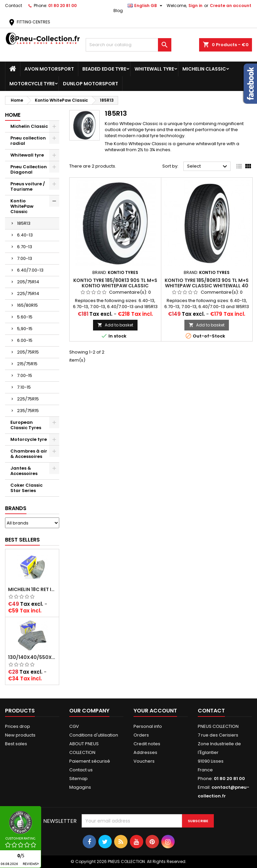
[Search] (128, 45)
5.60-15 (25, 317)
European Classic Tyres (26, 425)
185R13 (24, 223)
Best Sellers (22, 540)
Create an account (231, 6)
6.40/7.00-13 (30, 270)
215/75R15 (27, 364)
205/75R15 (28, 352)
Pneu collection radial (28, 141)
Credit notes (147, 744)
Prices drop (18, 726)
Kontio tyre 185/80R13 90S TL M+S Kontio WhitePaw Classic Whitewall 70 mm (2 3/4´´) (115, 286)
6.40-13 (25, 235)
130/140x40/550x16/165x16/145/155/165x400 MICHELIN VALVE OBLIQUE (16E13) (32, 657)
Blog (118, 11)
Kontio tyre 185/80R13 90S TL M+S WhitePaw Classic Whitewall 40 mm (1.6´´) (207, 286)
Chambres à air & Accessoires (29, 454)
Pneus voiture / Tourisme (28, 186)
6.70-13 (25, 247)
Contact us (81, 770)
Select (208, 167)
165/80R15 (27, 305)
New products (20, 735)
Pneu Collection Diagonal (29, 169)
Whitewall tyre (154, 69)
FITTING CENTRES (29, 22)
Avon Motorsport (49, 69)
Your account (155, 711)
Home (13, 115)
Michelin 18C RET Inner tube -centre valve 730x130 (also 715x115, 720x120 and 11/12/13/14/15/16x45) (32, 589)
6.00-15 (25, 340)
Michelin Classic (204, 69)
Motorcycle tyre (32, 84)
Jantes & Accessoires (24, 471)
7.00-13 (25, 258)
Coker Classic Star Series (26, 488)
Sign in (195, 6)
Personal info (148, 726)
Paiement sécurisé (90, 761)
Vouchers (144, 761)
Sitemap (78, 779)
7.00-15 (25, 375)
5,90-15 (25, 329)
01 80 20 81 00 (62, 6)
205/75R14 (28, 282)
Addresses (145, 752)
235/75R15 (28, 411)
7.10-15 (24, 387)
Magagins (80, 787)
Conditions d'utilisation (94, 735)
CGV (74, 726)
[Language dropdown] (146, 6)
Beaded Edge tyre (104, 69)
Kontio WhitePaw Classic (22, 206)
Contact (14, 6)
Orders (141, 735)
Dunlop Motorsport (91, 84)
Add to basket (115, 325)
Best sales (16, 744)
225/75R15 (28, 399)
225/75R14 (28, 294)
